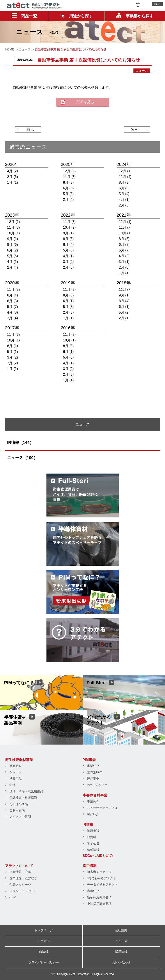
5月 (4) (124, 194)
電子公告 (93, 843)
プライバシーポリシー (44, 962)
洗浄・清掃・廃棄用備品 (26, 791)
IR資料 (92, 837)
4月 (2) (13, 171)
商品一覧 (24, 16)
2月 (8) (68, 312)
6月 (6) (68, 188)
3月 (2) (68, 262)
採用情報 (90, 866)
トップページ (44, 930)
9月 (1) (13, 239)
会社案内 (121, 930)
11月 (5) (69, 222)
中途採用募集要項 (99, 904)
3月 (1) (124, 262)
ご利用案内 (17, 810)
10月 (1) (14, 233)
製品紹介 (93, 814)
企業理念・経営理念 (23, 878)
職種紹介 (93, 891)
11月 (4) (125, 177)
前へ (30, 130)
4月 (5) (124, 256)
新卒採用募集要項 (99, 897)
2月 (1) (124, 318)
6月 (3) (124, 188)
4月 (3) (13, 312)
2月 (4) (68, 200)
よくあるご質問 (20, 817)
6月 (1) (68, 301)
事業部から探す (135, 16)
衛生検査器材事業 (19, 760)
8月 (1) (13, 346)
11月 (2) (69, 335)
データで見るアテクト (102, 885)
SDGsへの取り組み (98, 856)
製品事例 (93, 779)
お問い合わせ (121, 962)
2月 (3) (68, 374)
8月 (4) (13, 295)
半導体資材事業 (95, 795)
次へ (135, 130)
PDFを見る (85, 102)
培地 (12, 785)
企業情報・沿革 (20, 872)
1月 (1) (13, 182)
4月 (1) (124, 200)
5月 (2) (124, 312)
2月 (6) (13, 177)
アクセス (44, 941)
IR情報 (88, 825)
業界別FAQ (95, 772)
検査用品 (16, 779)
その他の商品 (19, 804)
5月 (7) (124, 250)
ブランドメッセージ (23, 891)
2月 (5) (124, 205)
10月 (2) (69, 227)
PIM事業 (89, 760)
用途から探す (77, 16)
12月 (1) (125, 171)
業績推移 (93, 831)
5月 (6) (13, 256)
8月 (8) (68, 295)
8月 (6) (13, 245)
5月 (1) (13, 352)
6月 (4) (68, 245)
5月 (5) (68, 194)
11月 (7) (125, 227)
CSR (13, 897)
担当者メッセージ (99, 872)
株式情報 (93, 850)
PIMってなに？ (97, 785)
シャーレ (16, 772)
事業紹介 (16, 766)
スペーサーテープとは (102, 808)
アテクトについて (19, 866)
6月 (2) (13, 250)
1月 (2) (13, 369)
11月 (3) (69, 177)
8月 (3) (68, 182)
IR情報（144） (20, 443)
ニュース (142, 71)
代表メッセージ (20, 885)
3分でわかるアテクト (102, 878)
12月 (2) (69, 171)
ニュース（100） (22, 458)
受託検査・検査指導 (23, 798)
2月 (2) (13, 363)
